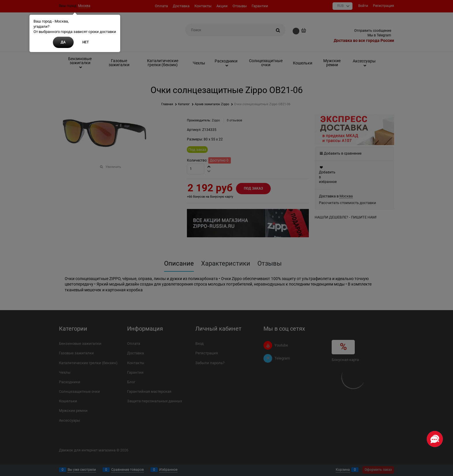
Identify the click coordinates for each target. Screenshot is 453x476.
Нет (86, 42)
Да (63, 42)
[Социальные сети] (435, 439)
